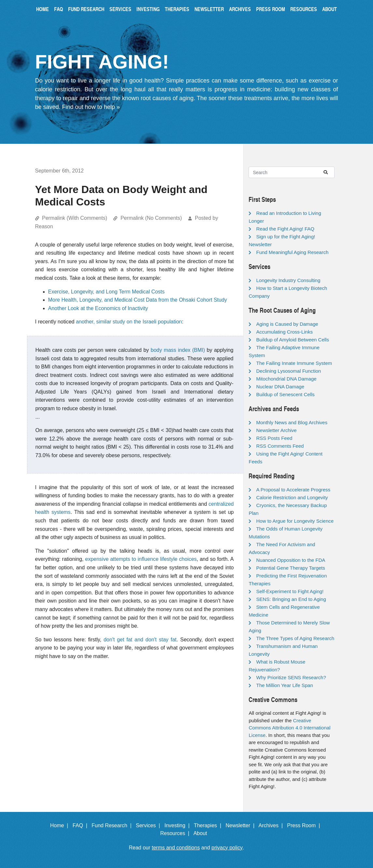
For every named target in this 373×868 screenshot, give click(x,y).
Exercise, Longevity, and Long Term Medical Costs (107, 292)
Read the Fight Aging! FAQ (285, 229)
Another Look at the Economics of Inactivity (98, 308)
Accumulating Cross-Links (284, 332)
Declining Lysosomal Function (288, 371)
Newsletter (209, 9)
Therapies (177, 9)
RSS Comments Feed (280, 446)
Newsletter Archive (276, 430)
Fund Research (86, 9)
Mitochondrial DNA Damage (286, 379)
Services (120, 9)
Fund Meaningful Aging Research (292, 252)
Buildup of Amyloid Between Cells (292, 340)
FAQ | (81, 825)
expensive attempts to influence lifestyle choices (141, 559)
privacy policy (227, 848)
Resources (304, 9)
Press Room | (305, 825)
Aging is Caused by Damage (287, 324)
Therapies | (209, 825)
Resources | (176, 833)
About (330, 9)
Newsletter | (241, 825)
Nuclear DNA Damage (280, 387)
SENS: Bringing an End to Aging (291, 599)
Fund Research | (113, 825)
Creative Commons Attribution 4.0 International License (289, 728)
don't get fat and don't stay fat (140, 640)
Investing (148, 9)
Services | (149, 825)
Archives (240, 9)
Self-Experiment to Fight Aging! (290, 591)
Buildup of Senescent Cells (285, 394)
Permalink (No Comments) (151, 218)
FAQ (58, 9)
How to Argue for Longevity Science (295, 521)
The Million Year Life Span (284, 685)
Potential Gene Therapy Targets (290, 568)
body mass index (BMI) (178, 350)
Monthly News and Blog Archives (292, 422)
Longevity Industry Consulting (288, 280)
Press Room (271, 9)
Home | (61, 825)
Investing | (179, 825)
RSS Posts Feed (274, 438)
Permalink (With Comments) (75, 218)
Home (43, 9)
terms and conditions (176, 848)
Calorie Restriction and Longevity (292, 497)
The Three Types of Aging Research (295, 638)
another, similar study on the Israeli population (129, 322)
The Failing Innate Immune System (294, 363)
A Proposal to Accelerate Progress (293, 490)
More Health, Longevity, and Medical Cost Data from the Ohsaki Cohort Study (138, 300)
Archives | (272, 825)
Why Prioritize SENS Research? (291, 677)
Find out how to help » (91, 107)
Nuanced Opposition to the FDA (291, 560)
